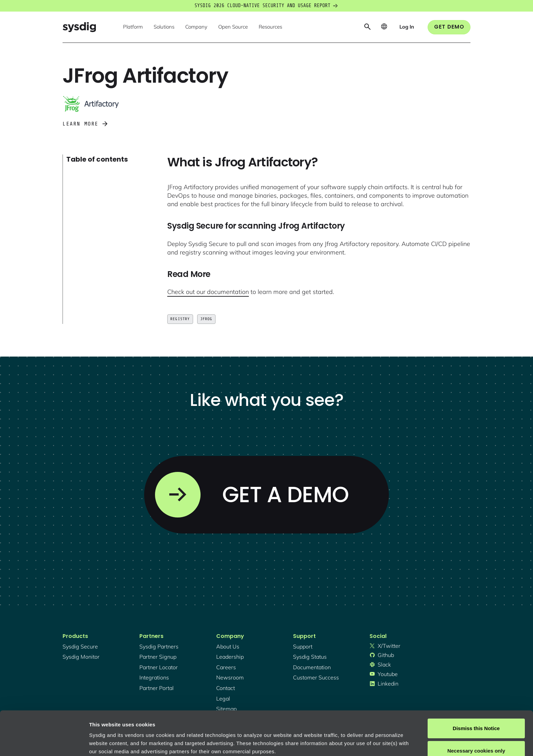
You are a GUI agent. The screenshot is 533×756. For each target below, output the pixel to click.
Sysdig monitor (81, 657)
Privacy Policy (182, 724)
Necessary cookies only (476, 706)
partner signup (158, 657)
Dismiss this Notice (476, 684)
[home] (79, 27)
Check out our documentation (208, 292)
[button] (133, 27)
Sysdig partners (159, 646)
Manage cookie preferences (123, 743)
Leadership (230, 657)
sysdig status (310, 657)
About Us (228, 646)
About (231, 724)
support (303, 646)
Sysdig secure (80, 646)
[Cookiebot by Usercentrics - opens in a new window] (44, 743)
